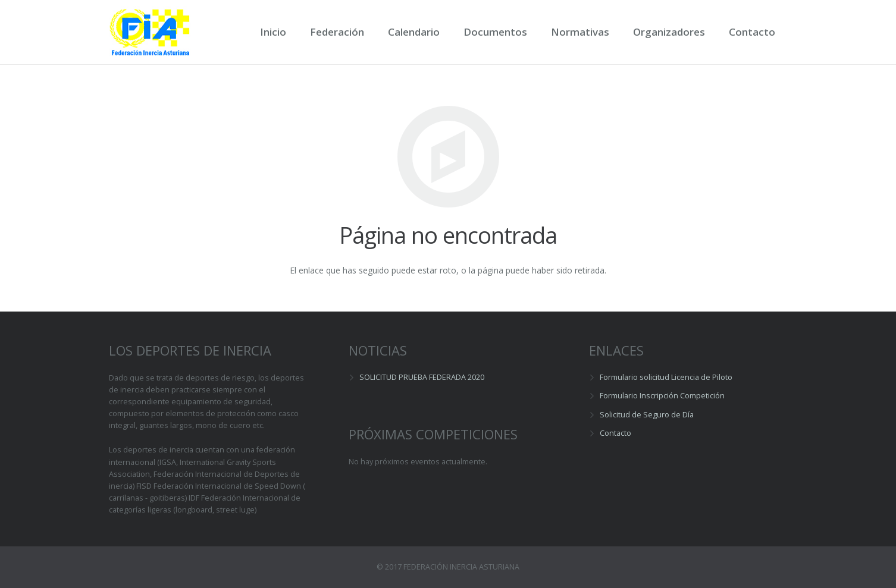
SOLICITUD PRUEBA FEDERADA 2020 (422, 377)
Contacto (615, 433)
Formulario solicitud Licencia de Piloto (666, 377)
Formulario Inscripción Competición (662, 396)
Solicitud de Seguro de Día (647, 415)
